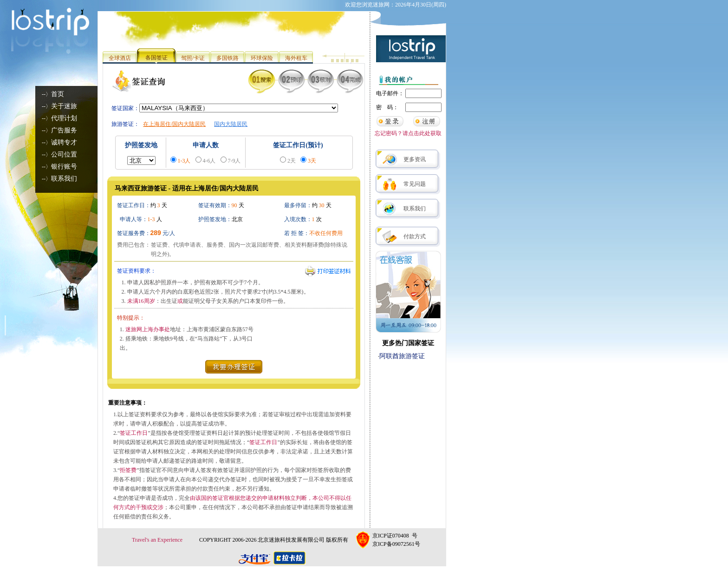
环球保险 (262, 58)
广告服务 (64, 130)
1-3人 (184, 161)
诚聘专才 (64, 142)
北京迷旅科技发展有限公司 (291, 540)
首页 (58, 94)
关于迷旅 (64, 106)
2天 (292, 161)
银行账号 (64, 167)
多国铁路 (227, 58)
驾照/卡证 (193, 58)
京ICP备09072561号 (396, 544)
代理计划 (64, 118)
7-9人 (234, 161)
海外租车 (296, 58)
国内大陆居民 (231, 124)
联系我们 (64, 179)
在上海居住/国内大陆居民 (174, 124)
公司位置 (64, 154)
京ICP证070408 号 (395, 536)
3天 (312, 161)
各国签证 (156, 58)
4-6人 (209, 161)
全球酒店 (120, 58)
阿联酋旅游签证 (402, 356)
